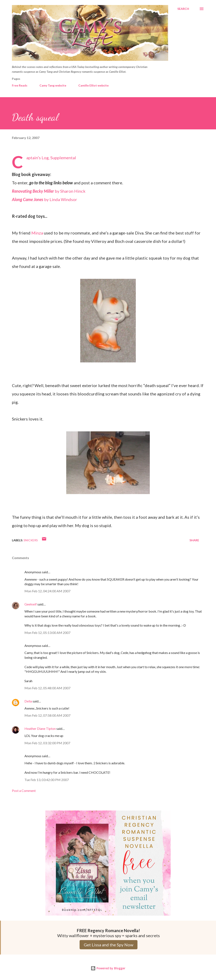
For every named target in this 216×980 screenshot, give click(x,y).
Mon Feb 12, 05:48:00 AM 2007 (47, 688)
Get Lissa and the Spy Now (109, 945)
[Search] (183, 9)
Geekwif (31, 604)
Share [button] (194, 540)
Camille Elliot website (93, 85)
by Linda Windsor (44, 199)
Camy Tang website (53, 85)
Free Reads (20, 85)
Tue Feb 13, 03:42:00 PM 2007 (47, 780)
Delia (28, 701)
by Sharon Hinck (49, 191)
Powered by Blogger (108, 968)
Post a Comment (24, 791)
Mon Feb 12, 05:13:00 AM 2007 (47, 633)
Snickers (31, 540)
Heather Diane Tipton (40, 728)
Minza (37, 233)
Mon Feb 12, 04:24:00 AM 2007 (47, 591)
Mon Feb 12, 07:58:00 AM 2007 (47, 715)
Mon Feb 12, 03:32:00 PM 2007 (47, 743)
